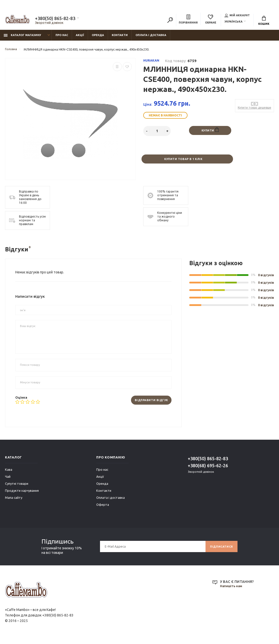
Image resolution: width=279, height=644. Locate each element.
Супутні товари (17, 487)
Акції (80, 38)
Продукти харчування (22, 494)
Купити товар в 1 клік (183, 162)
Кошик (264, 21)
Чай (8, 480)
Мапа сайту (14, 501)
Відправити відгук (149, 404)
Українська (233, 22)
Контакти (120, 38)
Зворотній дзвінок (49, 23)
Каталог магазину (22, 38)
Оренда (98, 38)
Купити (210, 133)
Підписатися (220, 550)
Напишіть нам (232, 590)
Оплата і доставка (151, 38)
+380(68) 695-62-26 (208, 469)
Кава (9, 473)
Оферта (103, 508)
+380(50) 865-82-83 (55, 19)
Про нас (62, 38)
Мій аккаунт (237, 16)
